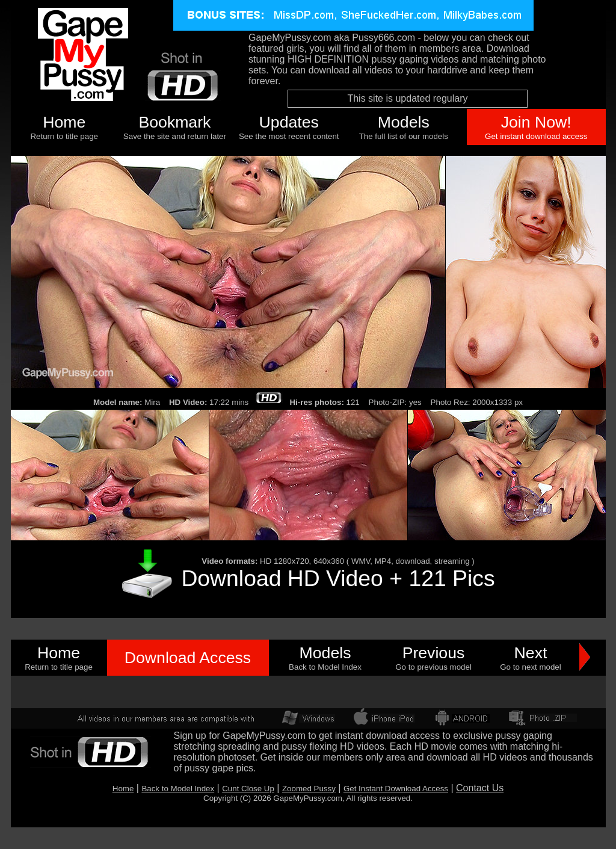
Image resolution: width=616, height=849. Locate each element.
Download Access (188, 658)
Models (404, 122)
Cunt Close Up (248, 789)
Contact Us (480, 788)
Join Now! (536, 122)
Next (531, 653)
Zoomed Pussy (309, 789)
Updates (289, 122)
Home (64, 122)
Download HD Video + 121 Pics (338, 578)
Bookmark (174, 122)
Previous (434, 653)
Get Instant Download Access (396, 789)
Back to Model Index (178, 789)
